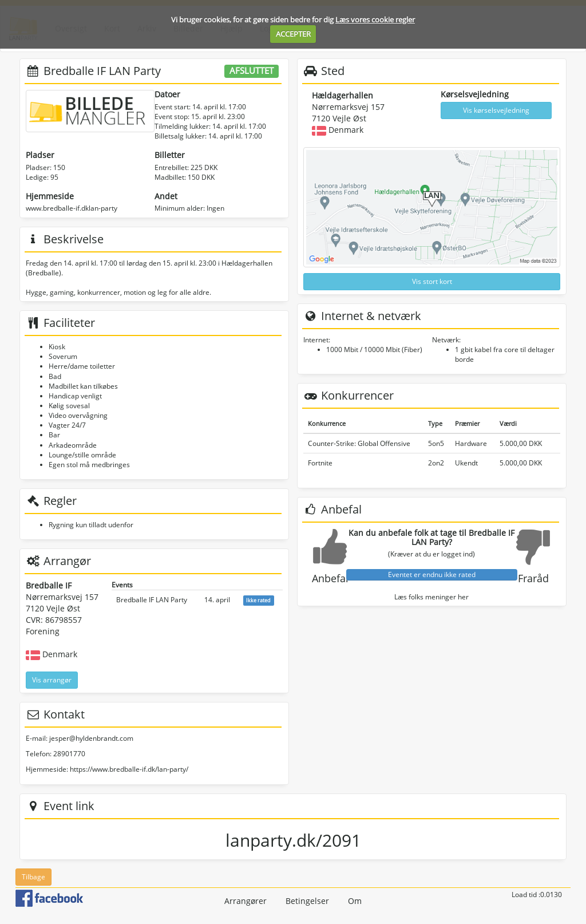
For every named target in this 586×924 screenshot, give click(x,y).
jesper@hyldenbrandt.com (91, 738)
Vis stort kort (432, 281)
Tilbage (33, 877)
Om (355, 901)
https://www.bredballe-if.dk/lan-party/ (129, 769)
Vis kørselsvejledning (496, 110)
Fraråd (533, 578)
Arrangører (246, 901)
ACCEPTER (293, 34)
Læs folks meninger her (431, 597)
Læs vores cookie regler (375, 19)
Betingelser (307, 901)
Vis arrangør (52, 680)
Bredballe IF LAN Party (152, 600)
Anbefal (330, 578)
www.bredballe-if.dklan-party (72, 208)
